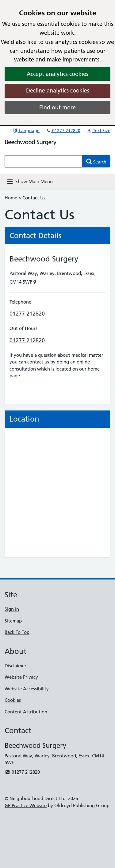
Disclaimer (15, 666)
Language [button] (26, 131)
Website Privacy (21, 677)
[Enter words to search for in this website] (44, 161)
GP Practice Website (26, 805)
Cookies (13, 700)
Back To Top (17, 632)
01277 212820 (63, 131)
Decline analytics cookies (58, 90)
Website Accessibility (27, 689)
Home (11, 198)
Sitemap (13, 621)
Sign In (12, 609)
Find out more (57, 107)
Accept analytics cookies (57, 74)
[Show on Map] (35, 282)
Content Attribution (26, 712)
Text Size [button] (98, 131)
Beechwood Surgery (30, 142)
